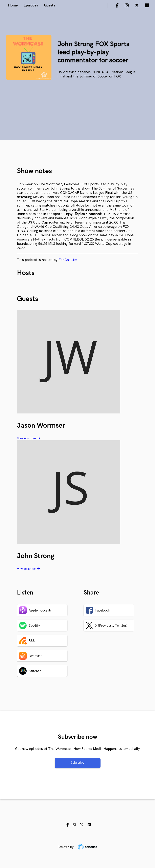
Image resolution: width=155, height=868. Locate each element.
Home (13, 5)
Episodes (31, 5)
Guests (50, 5)
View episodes (28, 438)
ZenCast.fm (68, 260)
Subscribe (78, 763)
